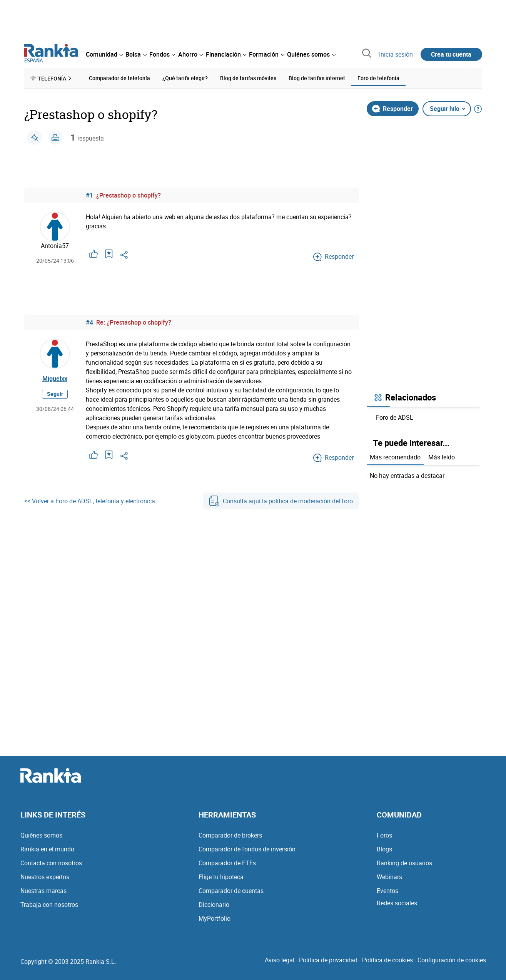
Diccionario (214, 905)
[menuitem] (104, 54)
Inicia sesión (396, 54)
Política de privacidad (328, 960)
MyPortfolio (215, 918)
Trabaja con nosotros (49, 905)
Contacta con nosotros (51, 863)
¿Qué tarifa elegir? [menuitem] (185, 78)
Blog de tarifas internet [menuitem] (317, 78)
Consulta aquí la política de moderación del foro (281, 501)
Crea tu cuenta (451, 54)
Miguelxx (55, 379)
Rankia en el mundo (47, 849)
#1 (89, 195)
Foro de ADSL (395, 417)
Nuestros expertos (45, 877)
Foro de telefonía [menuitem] (378, 78)
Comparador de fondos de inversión (247, 849)
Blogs (384, 849)
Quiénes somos (41, 835)
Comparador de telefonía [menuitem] (119, 78)
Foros (384, 835)
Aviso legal (280, 960)
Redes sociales (397, 903)
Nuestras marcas (43, 891)
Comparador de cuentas (231, 891)
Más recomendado (395, 457)
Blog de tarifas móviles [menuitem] (248, 78)
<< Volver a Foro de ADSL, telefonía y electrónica (90, 501)
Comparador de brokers (230, 835)
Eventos (387, 891)
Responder (392, 109)
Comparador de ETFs (227, 863)
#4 (89, 322)
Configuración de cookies (452, 960)
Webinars (389, 877)
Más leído (442, 457)
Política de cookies (387, 960)
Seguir (55, 394)
